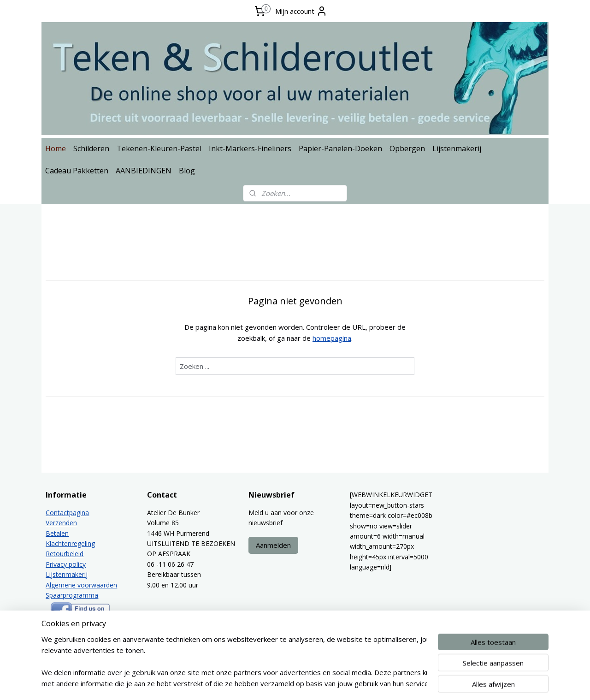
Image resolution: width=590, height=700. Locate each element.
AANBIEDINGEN (144, 171)
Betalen (57, 533)
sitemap (274, 683)
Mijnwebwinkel (409, 683)
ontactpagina (69, 513)
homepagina (332, 338)
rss (293, 683)
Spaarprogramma (72, 595)
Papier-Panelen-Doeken (340, 148)
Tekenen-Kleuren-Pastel (159, 148)
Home (56, 148)
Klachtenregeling (70, 543)
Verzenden (61, 523)
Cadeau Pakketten (77, 171)
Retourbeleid (65, 554)
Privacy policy (66, 564)
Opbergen (407, 148)
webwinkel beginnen (329, 683)
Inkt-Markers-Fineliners (250, 148)
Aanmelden (273, 545)
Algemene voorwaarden (81, 585)
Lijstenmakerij (457, 148)
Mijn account (301, 11)
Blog (187, 171)
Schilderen (91, 148)
